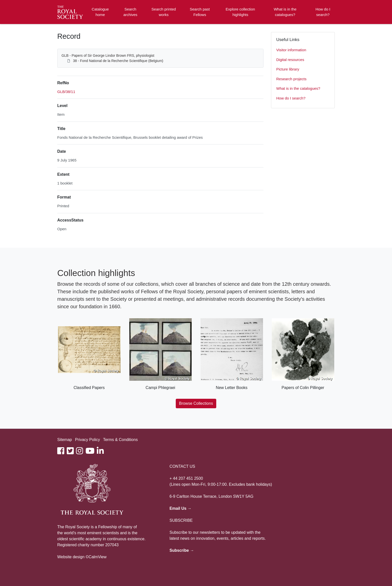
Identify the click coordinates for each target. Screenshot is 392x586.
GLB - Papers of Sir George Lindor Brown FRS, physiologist (108, 55)
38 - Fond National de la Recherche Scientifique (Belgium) (118, 61)
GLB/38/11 (66, 92)
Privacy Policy (87, 440)
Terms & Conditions (120, 440)
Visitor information (291, 50)
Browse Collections (196, 403)
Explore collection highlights (240, 12)
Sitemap (65, 440)
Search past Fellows (200, 12)
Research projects (291, 79)
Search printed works (164, 12)
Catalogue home (100, 12)
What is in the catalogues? (285, 12)
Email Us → (180, 508)
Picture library (288, 69)
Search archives (130, 12)
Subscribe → (182, 550)
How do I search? (323, 12)
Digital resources (290, 60)
